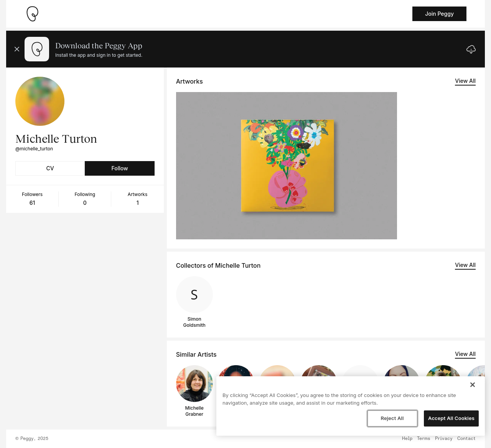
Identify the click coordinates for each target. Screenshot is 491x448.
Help (407, 439)
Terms (424, 439)
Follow (119, 168)
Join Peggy (439, 14)
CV (50, 168)
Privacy (444, 439)
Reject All (392, 418)
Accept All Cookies (451, 418)
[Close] (473, 385)
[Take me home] (32, 14)
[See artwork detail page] (287, 166)
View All (465, 81)
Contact (466, 439)
